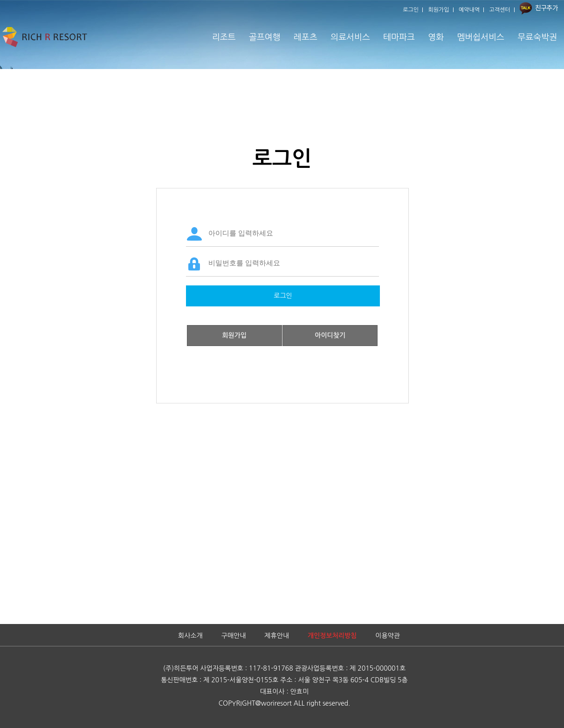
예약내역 (469, 10)
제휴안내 (277, 636)
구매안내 (234, 636)
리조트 (224, 37)
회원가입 (439, 10)
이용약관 (388, 636)
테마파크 (399, 37)
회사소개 (190, 636)
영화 (436, 37)
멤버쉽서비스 (481, 37)
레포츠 (306, 37)
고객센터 (500, 10)
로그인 (411, 10)
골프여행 (265, 37)
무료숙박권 (537, 37)
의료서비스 (350, 37)
